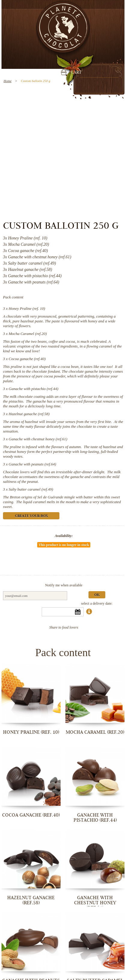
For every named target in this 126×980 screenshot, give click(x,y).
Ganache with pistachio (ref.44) (34, 389)
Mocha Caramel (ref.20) (28, 334)
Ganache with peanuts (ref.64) (32, 464)
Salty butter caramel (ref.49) (31, 489)
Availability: (64, 536)
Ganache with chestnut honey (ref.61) (38, 439)
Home (7, 81)
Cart (76, 73)
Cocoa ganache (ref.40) (27, 359)
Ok (97, 595)
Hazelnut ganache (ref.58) (29, 414)
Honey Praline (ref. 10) (27, 308)
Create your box (31, 516)
